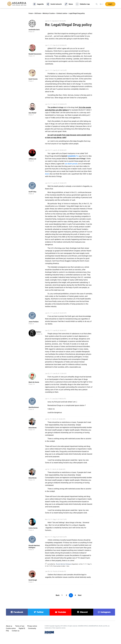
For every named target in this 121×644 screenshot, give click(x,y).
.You (73, 156)
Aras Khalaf (32, 113)
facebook (18, 612)
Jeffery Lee (32, 159)
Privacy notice (32, 626)
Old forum (38, 13)
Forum (31, 13)
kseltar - (39, 332)
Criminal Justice (62, 13)
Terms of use (20, 626)
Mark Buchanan (34, 407)
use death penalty (71, 164)
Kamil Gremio (33, 79)
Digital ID (22, 628)
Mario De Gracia (34, 382)
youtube (62, 612)
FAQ (7, 631)
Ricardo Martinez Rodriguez (64, 564)
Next (80, 595)
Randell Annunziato (35, 54)
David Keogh (33, 580)
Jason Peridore (34, 322)
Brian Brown (33, 428)
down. (47, 174)
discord (84, 612)
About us (9, 626)
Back (58, 595)
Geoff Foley (32, 192)
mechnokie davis (34, 30)
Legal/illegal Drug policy (77, 13)
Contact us (16, 631)
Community (32, 628)
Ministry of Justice (49, 13)
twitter (40, 612)
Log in (110, 4)
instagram (106, 612)
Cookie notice (11, 628)
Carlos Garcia (33, 528)
